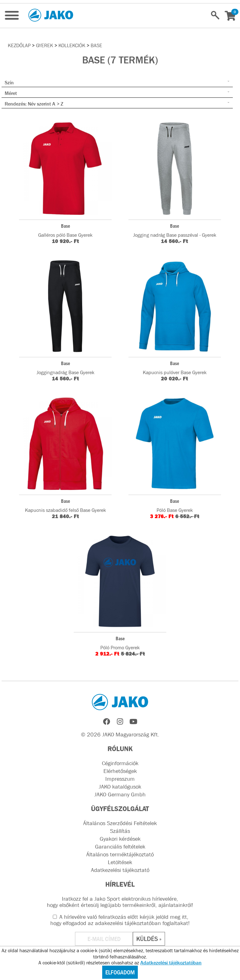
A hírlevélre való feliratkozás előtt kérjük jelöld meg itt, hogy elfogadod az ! (120, 920)
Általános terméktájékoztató (120, 854)
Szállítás (120, 831)
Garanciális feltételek (120, 847)
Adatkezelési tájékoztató (120, 870)
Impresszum (120, 779)
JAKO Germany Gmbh (120, 794)
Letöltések (120, 862)
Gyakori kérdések (120, 839)
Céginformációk (120, 763)
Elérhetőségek (120, 771)
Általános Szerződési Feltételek (120, 823)
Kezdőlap (19, 45)
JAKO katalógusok (120, 787)
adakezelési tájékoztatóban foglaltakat (142, 923)
